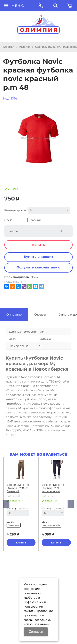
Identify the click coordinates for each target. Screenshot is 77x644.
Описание (14, 315)
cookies (29, 589)
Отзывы (40, 315)
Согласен (36, 632)
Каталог (25, 47)
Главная (9, 47)
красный (35, 220)
